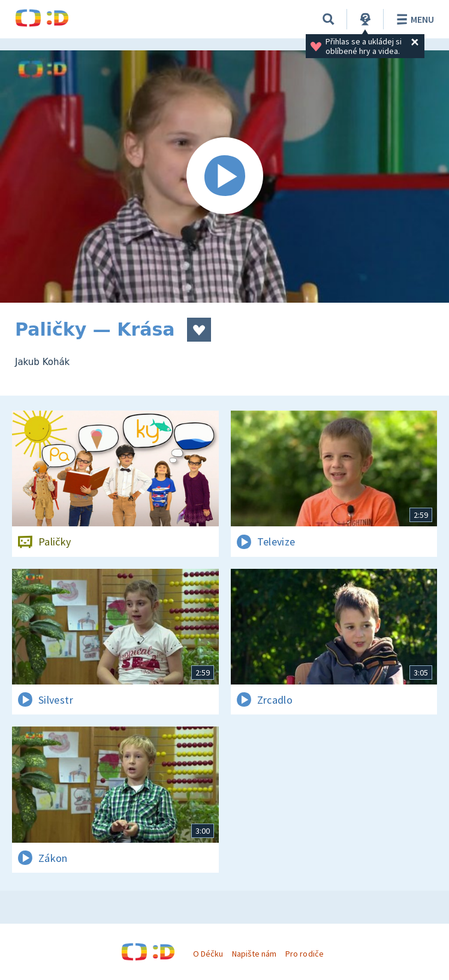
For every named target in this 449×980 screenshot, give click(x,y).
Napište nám (254, 954)
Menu (413, 19)
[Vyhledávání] (329, 19)
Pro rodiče (304, 954)
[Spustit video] (224, 177)
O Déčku (208, 954)
